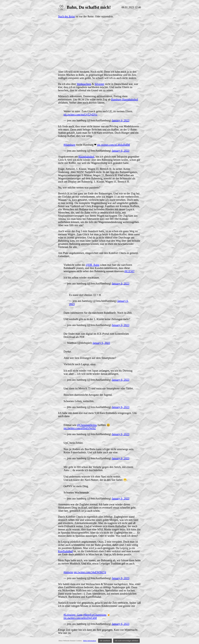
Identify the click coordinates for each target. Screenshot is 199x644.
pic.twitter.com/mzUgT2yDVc (80, 114)
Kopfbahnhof (65, 551)
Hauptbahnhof (86, 157)
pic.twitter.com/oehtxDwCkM (80, 618)
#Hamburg (69, 145)
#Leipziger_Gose (73, 615)
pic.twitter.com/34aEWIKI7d (90, 572)
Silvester (99, 84)
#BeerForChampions (95, 615)
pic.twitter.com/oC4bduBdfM (114, 145)
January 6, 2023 (120, 120)
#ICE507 (129, 271)
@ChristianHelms (87, 425)
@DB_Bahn (92, 265)
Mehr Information (90, 641)
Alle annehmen (105, 641)
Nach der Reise (66, 16)
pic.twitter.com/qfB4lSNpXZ (80, 428)
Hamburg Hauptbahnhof (125, 99)
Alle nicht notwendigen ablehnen (126, 641)
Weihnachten (84, 84)
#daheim (68, 572)
